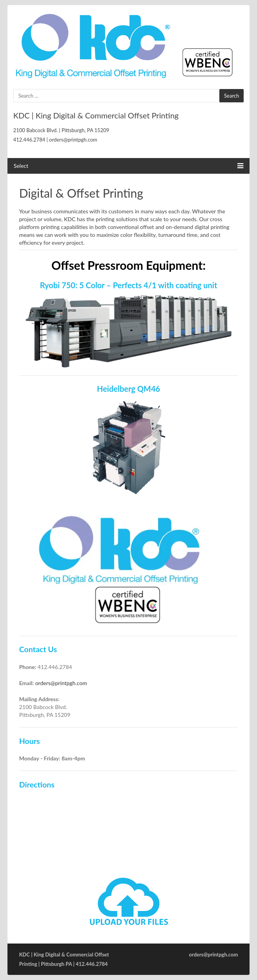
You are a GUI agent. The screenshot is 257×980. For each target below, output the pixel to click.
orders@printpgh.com (61, 683)
